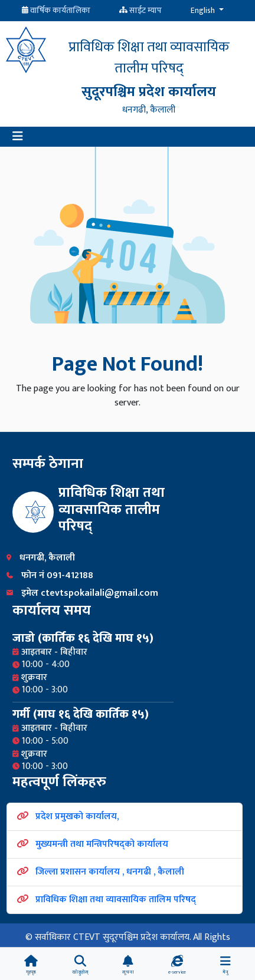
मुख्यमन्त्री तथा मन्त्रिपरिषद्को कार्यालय (102, 844)
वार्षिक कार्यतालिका (60, 10)
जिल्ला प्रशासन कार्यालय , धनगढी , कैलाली (110, 872)
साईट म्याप (146, 10)
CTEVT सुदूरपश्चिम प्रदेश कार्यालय (131, 937)
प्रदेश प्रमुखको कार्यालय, (77, 816)
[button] (18, 137)
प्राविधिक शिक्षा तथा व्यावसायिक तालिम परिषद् (116, 900)
